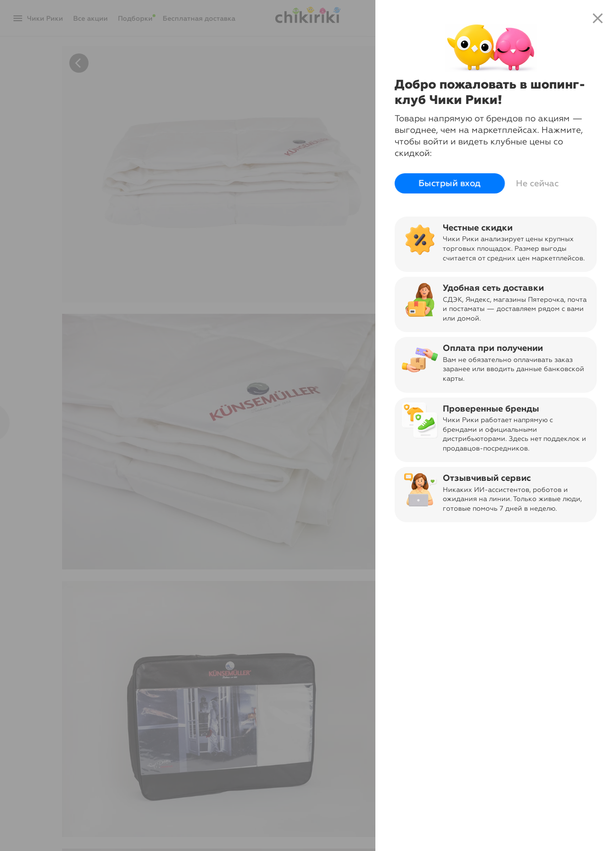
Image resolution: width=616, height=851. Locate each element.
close (598, 18)
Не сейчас (537, 183)
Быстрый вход (450, 183)
